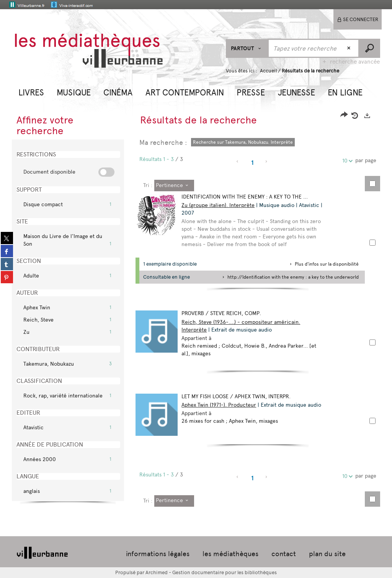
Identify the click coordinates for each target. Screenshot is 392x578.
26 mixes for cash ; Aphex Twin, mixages (230, 421)
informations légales (158, 554)
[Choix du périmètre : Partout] (247, 48)
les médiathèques (230, 554)
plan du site (327, 554)
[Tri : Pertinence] (174, 186)
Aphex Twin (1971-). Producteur (219, 405)
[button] (31, 92)
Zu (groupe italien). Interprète (218, 205)
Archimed (157, 572)
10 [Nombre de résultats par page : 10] (346, 161)
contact (284, 554)
